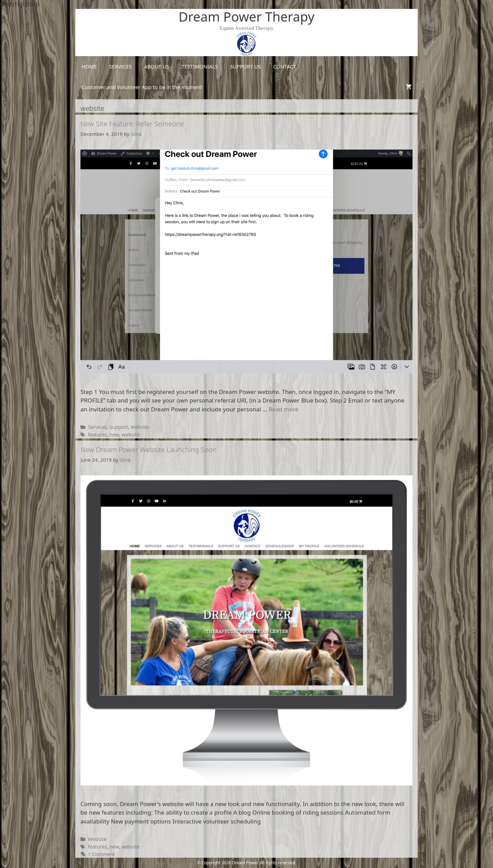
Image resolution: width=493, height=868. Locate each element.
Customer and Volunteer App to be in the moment (142, 87)
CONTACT (285, 66)
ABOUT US (157, 66)
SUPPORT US (245, 66)
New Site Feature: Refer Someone (132, 124)
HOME (89, 66)
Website (140, 427)
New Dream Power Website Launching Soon (149, 450)
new (114, 435)
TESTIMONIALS (200, 66)
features (98, 435)
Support (119, 427)
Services (97, 427)
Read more (283, 409)
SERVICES (121, 66)
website (131, 435)
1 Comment (102, 854)
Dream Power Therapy (246, 16)
